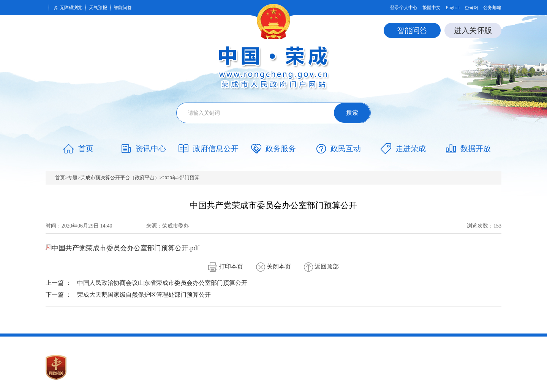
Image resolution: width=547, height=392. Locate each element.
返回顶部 (321, 266)
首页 (60, 178)
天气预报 (98, 8)
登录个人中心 (404, 8)
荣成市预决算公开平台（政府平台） (120, 178)
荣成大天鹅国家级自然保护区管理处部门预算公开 (144, 295)
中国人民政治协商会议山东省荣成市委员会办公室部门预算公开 (162, 283)
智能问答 (123, 8)
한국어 (471, 8)
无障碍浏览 (67, 8)
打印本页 (226, 266)
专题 (73, 178)
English (453, 8)
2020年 (170, 178)
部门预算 (190, 178)
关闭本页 (273, 266)
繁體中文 (432, 8)
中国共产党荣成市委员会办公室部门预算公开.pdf (123, 248)
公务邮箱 (492, 8)
